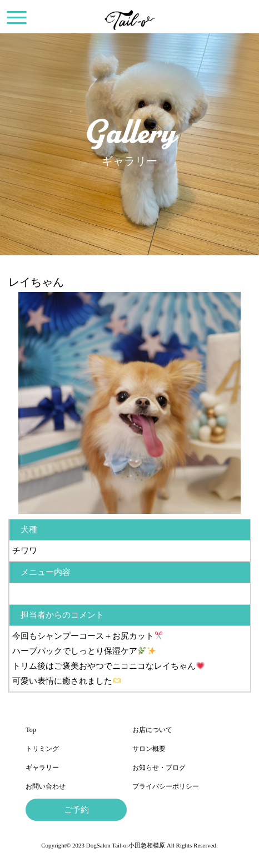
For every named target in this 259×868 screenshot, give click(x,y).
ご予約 (76, 810)
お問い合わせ (46, 786)
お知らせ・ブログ (159, 768)
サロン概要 (149, 749)
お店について (152, 730)
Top (31, 730)
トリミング (42, 749)
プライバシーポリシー (166, 786)
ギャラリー (42, 768)
